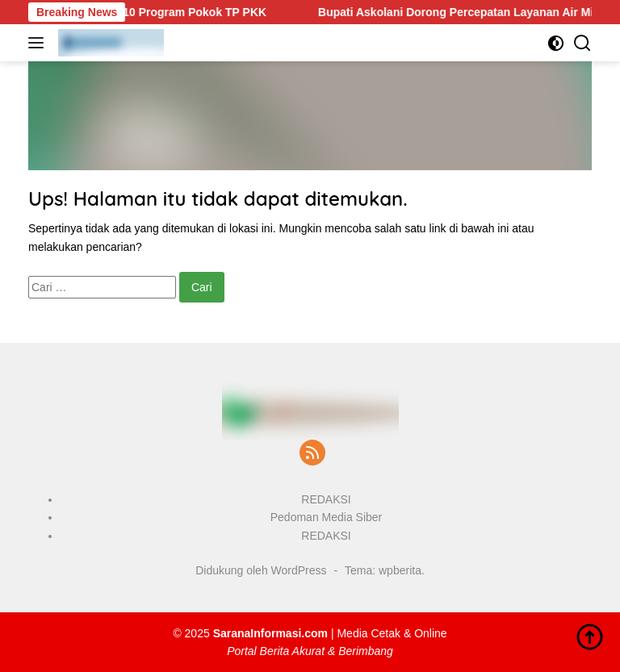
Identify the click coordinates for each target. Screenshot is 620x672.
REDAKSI (326, 499)
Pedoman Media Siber (327, 517)
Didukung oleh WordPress (261, 570)
